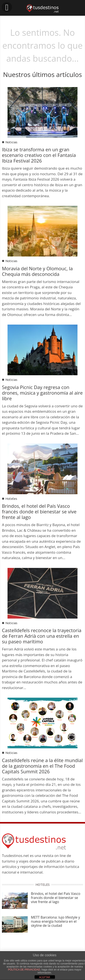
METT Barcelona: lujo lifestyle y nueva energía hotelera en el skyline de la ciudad (55, 921)
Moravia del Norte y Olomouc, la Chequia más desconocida (37, 271)
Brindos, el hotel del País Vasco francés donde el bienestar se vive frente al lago (39, 511)
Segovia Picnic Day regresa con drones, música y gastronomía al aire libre (42, 393)
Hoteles (11, 499)
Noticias (11, 142)
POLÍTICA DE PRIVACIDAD (24, 970)
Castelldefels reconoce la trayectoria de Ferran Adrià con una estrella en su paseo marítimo (42, 636)
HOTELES (42, 885)
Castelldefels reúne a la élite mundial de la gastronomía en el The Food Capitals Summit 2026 (42, 766)
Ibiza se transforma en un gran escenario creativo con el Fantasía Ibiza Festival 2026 (39, 155)
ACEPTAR (45, 977)
